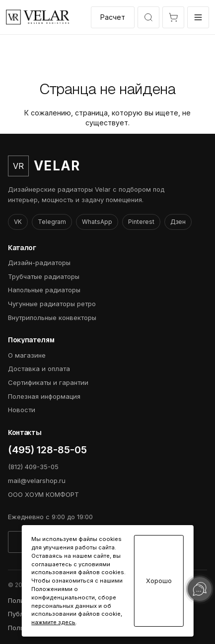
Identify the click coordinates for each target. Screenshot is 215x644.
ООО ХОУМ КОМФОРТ (43, 494)
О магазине (27, 355)
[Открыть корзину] (173, 17)
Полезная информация (44, 396)
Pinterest (141, 222)
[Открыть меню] (198, 17)
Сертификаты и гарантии (48, 382)
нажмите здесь (53, 622)
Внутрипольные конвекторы (52, 318)
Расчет (113, 17)
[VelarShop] (38, 17)
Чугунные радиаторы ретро (52, 304)
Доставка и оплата (39, 369)
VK (18, 222)
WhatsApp (97, 222)
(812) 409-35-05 (33, 467)
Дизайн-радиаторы (39, 263)
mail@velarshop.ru (37, 481)
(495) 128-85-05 (47, 450)
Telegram (52, 222)
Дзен (178, 222)
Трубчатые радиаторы (44, 276)
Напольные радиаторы (44, 290)
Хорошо (159, 581)
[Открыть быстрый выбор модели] (148, 17)
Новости (22, 410)
